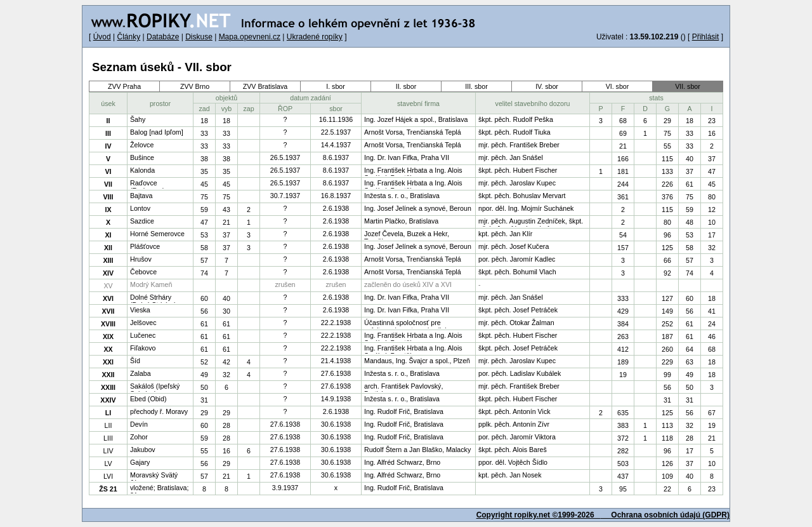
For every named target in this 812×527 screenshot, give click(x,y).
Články (128, 37)
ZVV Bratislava (265, 86)
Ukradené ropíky (315, 37)
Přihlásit (706, 37)
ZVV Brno (195, 86)
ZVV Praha (124, 86)
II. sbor (406, 86)
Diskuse (199, 37)
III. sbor (476, 86)
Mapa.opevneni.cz (250, 37)
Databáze (163, 37)
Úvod (102, 37)
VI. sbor (618, 86)
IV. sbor (547, 86)
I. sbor (336, 86)
